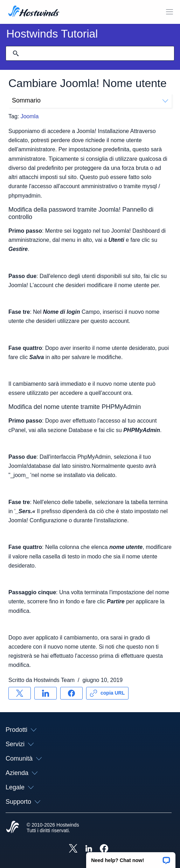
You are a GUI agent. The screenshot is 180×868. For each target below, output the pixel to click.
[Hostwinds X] (73, 849)
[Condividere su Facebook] (71, 693)
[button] (131, 858)
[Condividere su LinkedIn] (46, 693)
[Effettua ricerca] (16, 53)
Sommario (90, 100)
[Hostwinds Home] (13, 828)
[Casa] (34, 12)
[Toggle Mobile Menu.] (169, 12)
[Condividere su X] (20, 693)
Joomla (30, 116)
